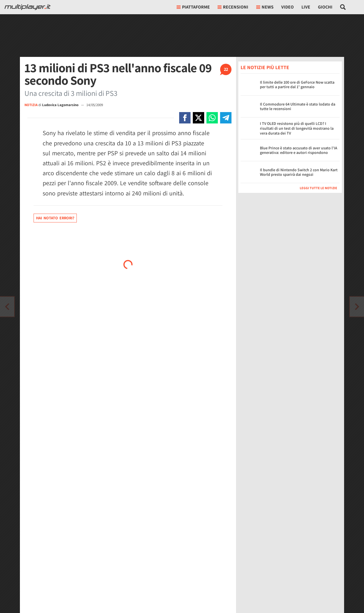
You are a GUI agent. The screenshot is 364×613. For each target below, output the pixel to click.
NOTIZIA (31, 105)
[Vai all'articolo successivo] (7, 307)
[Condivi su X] (198, 118)
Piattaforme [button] (193, 7)
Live (306, 7)
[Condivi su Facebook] (185, 118)
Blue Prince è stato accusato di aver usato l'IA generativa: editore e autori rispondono (299, 150)
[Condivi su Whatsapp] (212, 118)
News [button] (265, 7)
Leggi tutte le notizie (318, 188)
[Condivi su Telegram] (226, 118)
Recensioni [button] (233, 7)
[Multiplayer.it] (28, 7)
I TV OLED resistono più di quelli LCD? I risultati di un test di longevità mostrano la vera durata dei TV (297, 128)
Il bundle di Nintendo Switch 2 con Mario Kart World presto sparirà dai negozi (299, 172)
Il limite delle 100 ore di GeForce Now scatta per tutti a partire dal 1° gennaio (297, 85)
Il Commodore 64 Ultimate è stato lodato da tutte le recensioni (298, 107)
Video (288, 7)
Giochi (325, 7)
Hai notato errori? (55, 218)
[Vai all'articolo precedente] (357, 307)
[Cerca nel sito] (343, 7)
